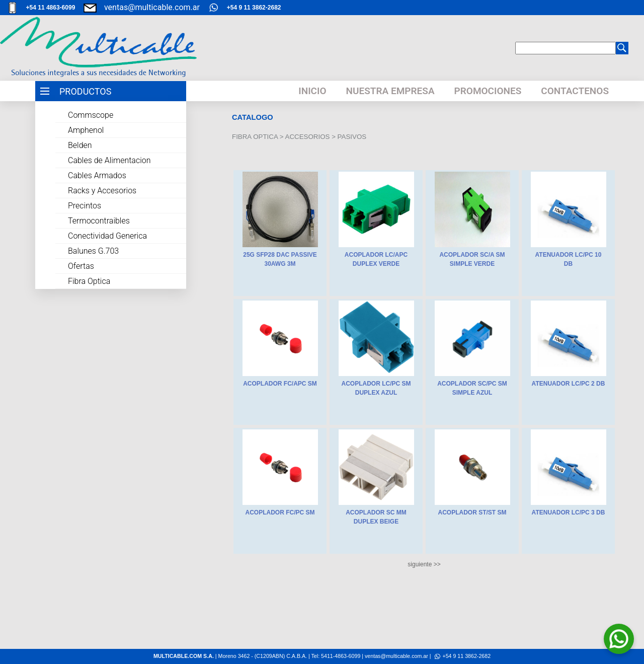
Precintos (85, 206)
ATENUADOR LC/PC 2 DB (569, 384)
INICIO (312, 91)
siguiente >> (424, 564)
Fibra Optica (89, 281)
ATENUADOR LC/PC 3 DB (569, 512)
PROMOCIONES (488, 91)
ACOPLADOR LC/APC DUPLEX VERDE (376, 259)
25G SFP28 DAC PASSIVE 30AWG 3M (280, 259)
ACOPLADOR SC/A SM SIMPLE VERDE (472, 259)
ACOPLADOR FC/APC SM (280, 384)
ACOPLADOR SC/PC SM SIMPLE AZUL (472, 388)
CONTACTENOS (575, 91)
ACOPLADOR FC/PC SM (280, 512)
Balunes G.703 (93, 251)
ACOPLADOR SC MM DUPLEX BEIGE (376, 517)
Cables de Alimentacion (109, 160)
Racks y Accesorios (102, 191)
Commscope (91, 115)
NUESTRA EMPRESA (390, 91)
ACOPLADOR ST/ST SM (472, 512)
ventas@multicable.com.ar (152, 7)
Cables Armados (97, 175)
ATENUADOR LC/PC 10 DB (569, 259)
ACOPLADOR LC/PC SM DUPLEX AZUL (376, 388)
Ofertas (81, 266)
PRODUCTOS (85, 91)
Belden (80, 145)
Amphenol (86, 130)
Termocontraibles (99, 221)
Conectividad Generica (107, 236)
